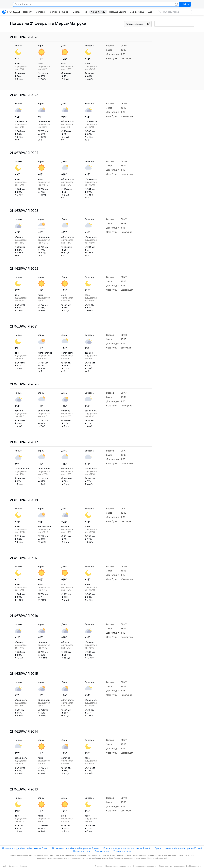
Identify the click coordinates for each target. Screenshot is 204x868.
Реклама (24, 866)
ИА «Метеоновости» (193, 866)
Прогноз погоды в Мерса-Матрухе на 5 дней (75, 848)
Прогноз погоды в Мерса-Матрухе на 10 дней (178, 848)
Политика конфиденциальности (118, 866)
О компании (13, 866)
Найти (185, 4)
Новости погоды (82, 851)
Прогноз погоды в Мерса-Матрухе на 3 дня (25, 848)
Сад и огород (102, 851)
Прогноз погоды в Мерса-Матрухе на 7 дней (127, 848)
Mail (4, 866)
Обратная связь (165, 866)
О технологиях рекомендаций (145, 866)
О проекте (99, 866)
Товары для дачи (122, 851)
